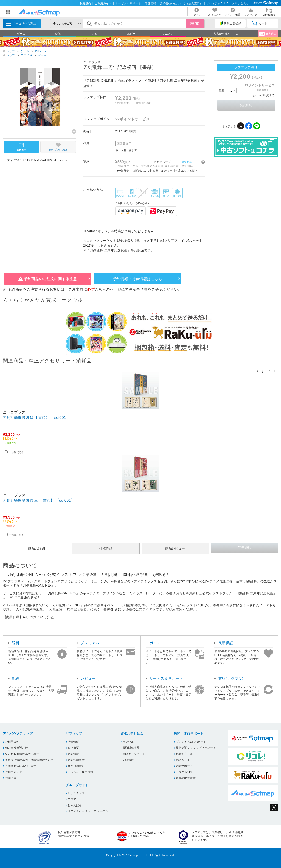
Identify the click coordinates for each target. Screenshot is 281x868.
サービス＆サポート (128, 3)
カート (260, 24)
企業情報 (73, 754)
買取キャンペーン (134, 754)
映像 (58, 34)
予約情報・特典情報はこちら (138, 279)
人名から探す (222, 34)
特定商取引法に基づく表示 (22, 754)
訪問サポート (184, 766)
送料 (16, 643)
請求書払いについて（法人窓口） (181, 3)
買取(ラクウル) (231, 678)
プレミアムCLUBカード (191, 742)
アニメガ (168, 34)
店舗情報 (150, 3)
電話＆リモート (186, 760)
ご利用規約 (12, 742)
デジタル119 (184, 772)
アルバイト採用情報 (81, 772)
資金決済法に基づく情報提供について (29, 760)
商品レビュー (175, 548)
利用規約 (85, 3)
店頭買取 (128, 760)
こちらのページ (108, 289)
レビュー (88, 678)
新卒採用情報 (76, 766)
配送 (16, 678)
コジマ (72, 799)
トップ (11, 51)
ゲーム (21, 34)
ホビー (131, 34)
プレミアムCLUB (217, 3)
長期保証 (226, 643)
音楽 (95, 34)
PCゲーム (41, 51)
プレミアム (90, 643)
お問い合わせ (241, 3)
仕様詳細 (106, 548)
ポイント (157, 643)
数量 (228, 90)
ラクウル (128, 742)
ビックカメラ (76, 793)
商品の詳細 (36, 548)
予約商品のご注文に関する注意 (50, 279)
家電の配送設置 (186, 778)
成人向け (268, 34)
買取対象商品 (131, 748)
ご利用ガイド (103, 3)
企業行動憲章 (76, 760)
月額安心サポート (187, 754)
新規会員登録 (230, 24)
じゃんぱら (75, 805)
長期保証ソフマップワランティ (196, 748)
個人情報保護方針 (17, 748)
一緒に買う (17, 452)
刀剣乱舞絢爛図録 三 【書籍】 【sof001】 (39, 500)
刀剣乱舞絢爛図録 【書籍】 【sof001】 (36, 418)
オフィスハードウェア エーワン (88, 811)
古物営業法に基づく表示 (21, 766)
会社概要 (73, 748)
